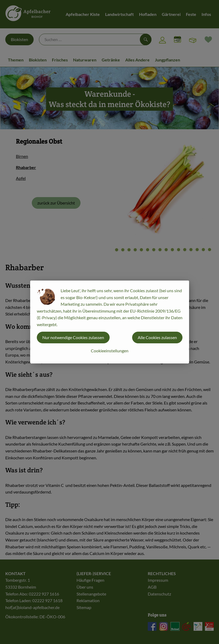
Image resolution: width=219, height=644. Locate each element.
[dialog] (109, 322)
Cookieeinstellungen (110, 351)
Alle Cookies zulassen (157, 337)
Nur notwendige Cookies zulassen (73, 337)
